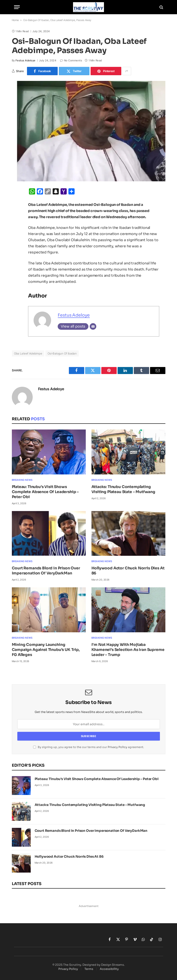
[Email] (93, 326)
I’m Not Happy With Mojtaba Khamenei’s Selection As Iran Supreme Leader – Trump (128, 650)
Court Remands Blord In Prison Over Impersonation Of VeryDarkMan (46, 571)
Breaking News (22, 480)
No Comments (71, 60)
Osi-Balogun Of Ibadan (62, 353)
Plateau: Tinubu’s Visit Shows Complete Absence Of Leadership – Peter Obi (45, 492)
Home (15, 20)
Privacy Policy (117, 747)
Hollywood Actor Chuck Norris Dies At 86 (128, 571)
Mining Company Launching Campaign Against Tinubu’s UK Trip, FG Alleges (46, 650)
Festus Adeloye (26, 60)
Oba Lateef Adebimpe (28, 353)
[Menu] (17, 7)
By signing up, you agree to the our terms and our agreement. (88, 747)
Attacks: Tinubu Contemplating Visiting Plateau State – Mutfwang (123, 489)
